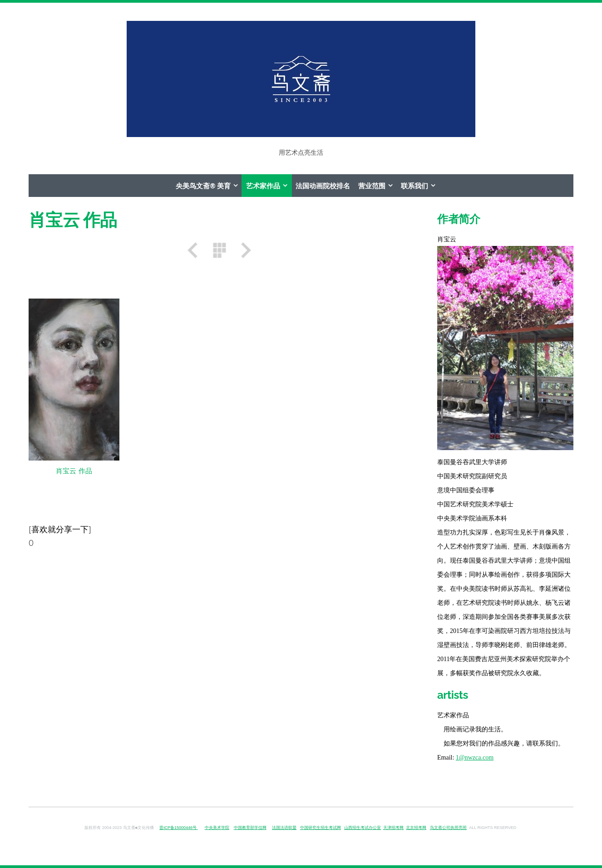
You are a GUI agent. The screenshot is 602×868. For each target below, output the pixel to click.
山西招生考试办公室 (363, 828)
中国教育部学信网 (250, 828)
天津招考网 (393, 828)
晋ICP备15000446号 (179, 828)
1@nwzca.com (475, 758)
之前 (196, 250)
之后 (243, 250)
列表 (219, 250)
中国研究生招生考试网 (321, 828)
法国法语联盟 (284, 828)
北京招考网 (416, 828)
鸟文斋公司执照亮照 (448, 828)
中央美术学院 (217, 828)
